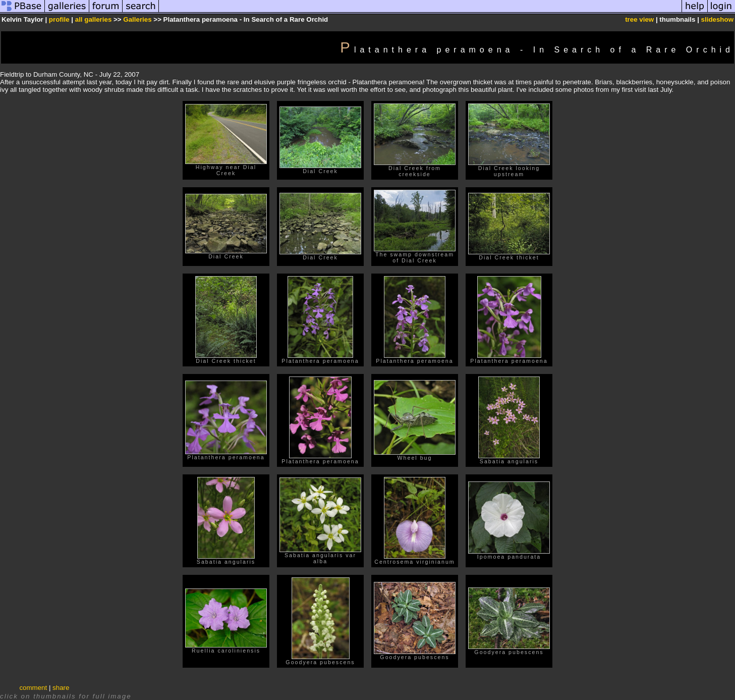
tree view (639, 19)
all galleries (94, 19)
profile (59, 19)
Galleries (137, 19)
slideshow (717, 19)
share (61, 688)
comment (33, 688)
